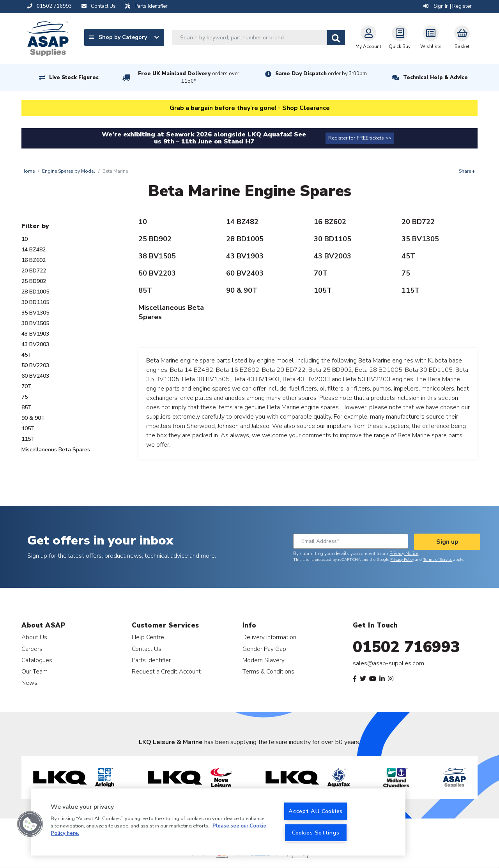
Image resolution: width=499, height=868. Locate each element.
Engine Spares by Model (69, 171)
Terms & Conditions (268, 671)
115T (28, 439)
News (29, 683)
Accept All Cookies (316, 811)
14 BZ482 (34, 250)
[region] (218, 822)
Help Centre (148, 637)
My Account (368, 37)
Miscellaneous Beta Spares (56, 450)
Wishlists (431, 37)
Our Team (35, 671)
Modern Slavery (264, 660)
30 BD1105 (35, 302)
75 (25, 397)
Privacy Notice (404, 553)
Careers (32, 649)
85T (27, 407)
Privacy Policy (402, 560)
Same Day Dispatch (321, 74)
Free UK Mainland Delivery (189, 77)
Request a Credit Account (166, 671)
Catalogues (37, 660)
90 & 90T (33, 418)
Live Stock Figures (74, 78)
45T (27, 355)
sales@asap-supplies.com (388, 663)
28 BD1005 (35, 292)
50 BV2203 (35, 365)
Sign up (447, 542)
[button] (30, 824)
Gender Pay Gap (264, 649)
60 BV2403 (35, 376)
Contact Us (147, 649)
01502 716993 (406, 647)
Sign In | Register (448, 6)
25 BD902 (34, 281)
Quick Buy (400, 37)
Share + (467, 171)
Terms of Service (438, 560)
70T (27, 386)
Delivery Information (269, 637)
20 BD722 (34, 271)
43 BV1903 (35, 334)
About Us (34, 637)
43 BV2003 (35, 344)
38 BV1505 (35, 323)
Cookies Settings (316, 833)
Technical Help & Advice (435, 78)
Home (28, 171)
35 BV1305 (35, 313)
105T (28, 429)
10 (25, 239)
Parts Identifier (151, 660)
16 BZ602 (34, 260)
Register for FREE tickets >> (360, 138)
